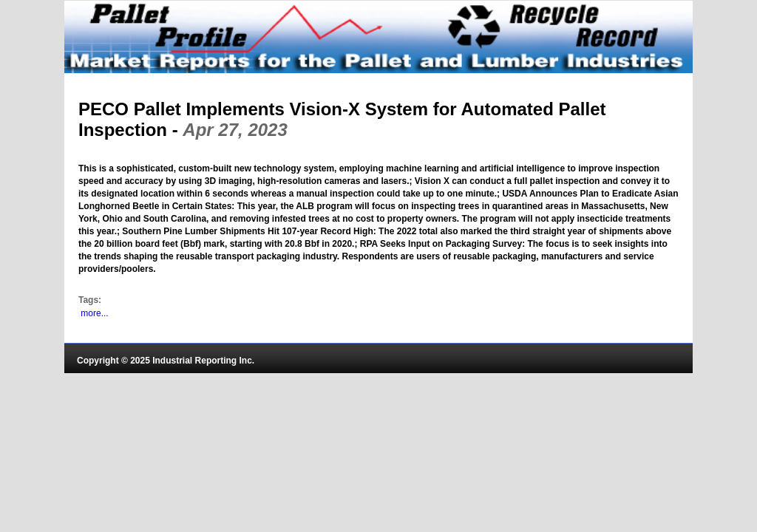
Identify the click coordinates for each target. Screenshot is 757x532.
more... (94, 313)
